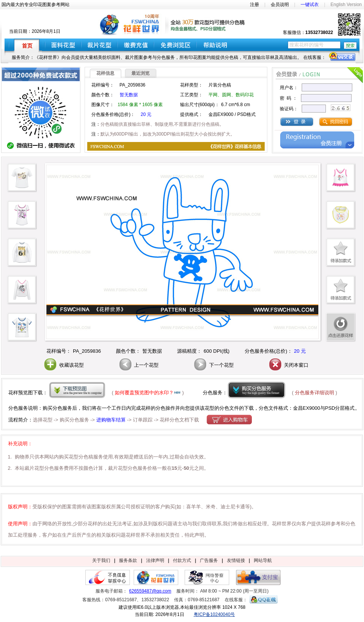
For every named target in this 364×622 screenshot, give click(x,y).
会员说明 (280, 5)
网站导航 (263, 560)
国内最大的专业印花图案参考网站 (35, 5)
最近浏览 (140, 73)
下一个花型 (213, 365)
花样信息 (105, 73)
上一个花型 (138, 365)
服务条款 (128, 560)
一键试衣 (310, 5)
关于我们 (101, 560)
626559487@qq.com (150, 591)
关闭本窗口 (288, 365)
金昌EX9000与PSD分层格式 (324, 408)
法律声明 (155, 560)
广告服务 (209, 560)
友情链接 (236, 560)
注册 (254, 5)
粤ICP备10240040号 (214, 614)
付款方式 (182, 560)
